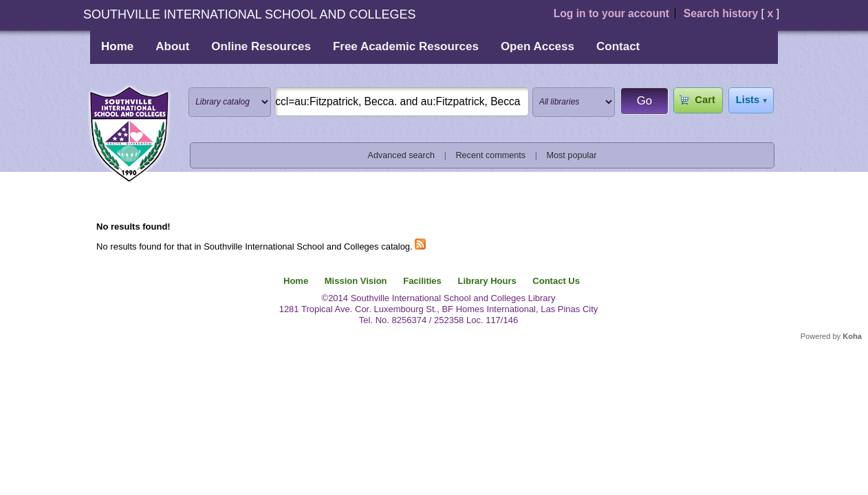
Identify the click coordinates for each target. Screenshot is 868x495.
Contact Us (556, 281)
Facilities (422, 281)
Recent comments (490, 155)
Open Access (538, 46)
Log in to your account (611, 13)
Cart (705, 100)
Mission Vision (356, 281)
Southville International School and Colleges (129, 135)
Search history (721, 13)
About (172, 46)
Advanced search (402, 155)
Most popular (572, 155)
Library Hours (487, 281)
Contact (618, 46)
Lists (748, 100)
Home (117, 46)
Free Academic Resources (406, 46)
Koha (852, 336)
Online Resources (261, 46)
